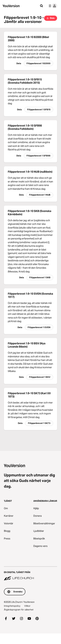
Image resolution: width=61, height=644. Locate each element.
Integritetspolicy (12, 606)
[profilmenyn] (52, 6)
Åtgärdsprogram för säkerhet (19, 610)
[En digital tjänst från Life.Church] (30, 574)
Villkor (27, 606)
